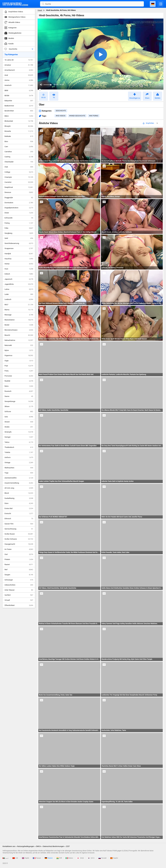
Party (19, 371)
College (19, 172)
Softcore (19, 412)
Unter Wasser (19, 590)
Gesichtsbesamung (19, 243)
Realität (19, 381)
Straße (19, 427)
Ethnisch (19, 519)
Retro (19, 386)
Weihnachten (19, 468)
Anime (19, 80)
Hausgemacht (19, 544)
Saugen (19, 575)
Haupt (40, 10)
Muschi (19, 335)
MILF (19, 305)
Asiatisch (19, 85)
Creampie (19, 177)
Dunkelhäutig (19, 498)
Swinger (19, 437)
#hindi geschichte (77, 116)
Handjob (19, 254)
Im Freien (19, 549)
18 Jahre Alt (19, 60)
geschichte (61, 111)
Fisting (19, 223)
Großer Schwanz (19, 539)
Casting (19, 157)
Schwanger (19, 580)
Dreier (19, 213)
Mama (19, 310)
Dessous (19, 192)
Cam (19, 147)
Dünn (19, 503)
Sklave (19, 406)
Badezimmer (19, 106)
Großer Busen (19, 534)
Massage (19, 315)
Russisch (19, 391)
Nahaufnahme (19, 340)
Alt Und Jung (19, 488)
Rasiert (19, 565)
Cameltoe (19, 152)
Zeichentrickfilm (19, 478)
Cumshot (19, 182)
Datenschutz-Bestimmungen (53, 846)
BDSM (19, 96)
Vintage (19, 463)
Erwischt (19, 514)
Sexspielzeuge (19, 401)
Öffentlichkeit (19, 605)
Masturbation (19, 320)
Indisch (19, 274)
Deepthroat (19, 187)
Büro (19, 142)
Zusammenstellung (19, 483)
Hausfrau (19, 259)
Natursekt (19, 345)
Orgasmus (19, 355)
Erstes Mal (19, 508)
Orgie (19, 361)
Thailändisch (19, 447)
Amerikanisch (19, 70)
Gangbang (19, 233)
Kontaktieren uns (9, 846)
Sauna (19, 396)
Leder (19, 294)
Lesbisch (19, 299)
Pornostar (19, 376)
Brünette (19, 131)
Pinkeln (19, 559)
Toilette (19, 452)
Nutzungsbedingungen (26, 846)
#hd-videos (61, 116)
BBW (19, 91)
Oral (19, 554)
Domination (19, 203)
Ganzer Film (19, 524)
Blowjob (19, 126)
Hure (19, 269)
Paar (19, 366)
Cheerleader (19, 162)
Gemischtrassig (19, 529)
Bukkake (19, 136)
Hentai (19, 264)
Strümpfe (19, 432)
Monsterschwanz (19, 330)
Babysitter (19, 101)
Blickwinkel (19, 121)
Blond (19, 493)
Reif (19, 570)
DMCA (38, 846)
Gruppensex (19, 248)
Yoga (19, 473)
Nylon (19, 350)
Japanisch (19, 279)
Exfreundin (19, 218)
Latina (19, 289)
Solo (19, 417)
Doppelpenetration (19, 208)
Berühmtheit (19, 111)
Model (19, 325)
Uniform (19, 457)
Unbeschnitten (19, 585)
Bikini (19, 116)
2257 (68, 846)
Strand (19, 422)
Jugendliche (19, 284)
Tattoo (19, 442)
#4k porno (94, 116)
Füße (19, 228)
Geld (19, 238)
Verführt (19, 595)
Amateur (19, 65)
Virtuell (19, 600)
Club (19, 167)
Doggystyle (19, 198)
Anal (19, 75)
